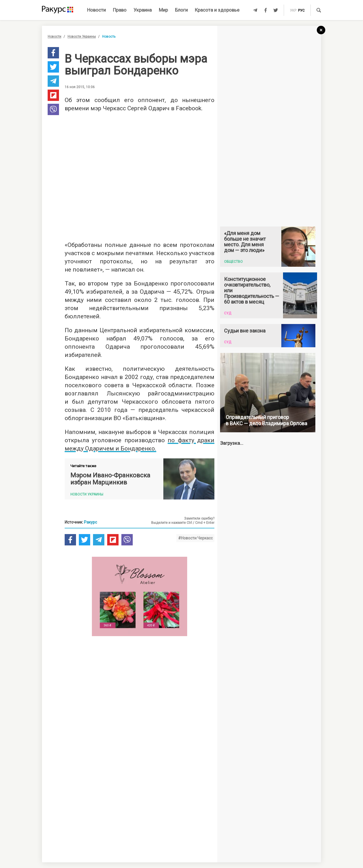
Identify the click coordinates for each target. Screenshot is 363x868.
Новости (96, 10)
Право (120, 10)
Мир (163, 10)
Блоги (181, 10)
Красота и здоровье (217, 10)
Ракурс (90, 522)
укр (293, 10)
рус (301, 10)
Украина (143, 10)
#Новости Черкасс (195, 538)
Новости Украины (82, 37)
